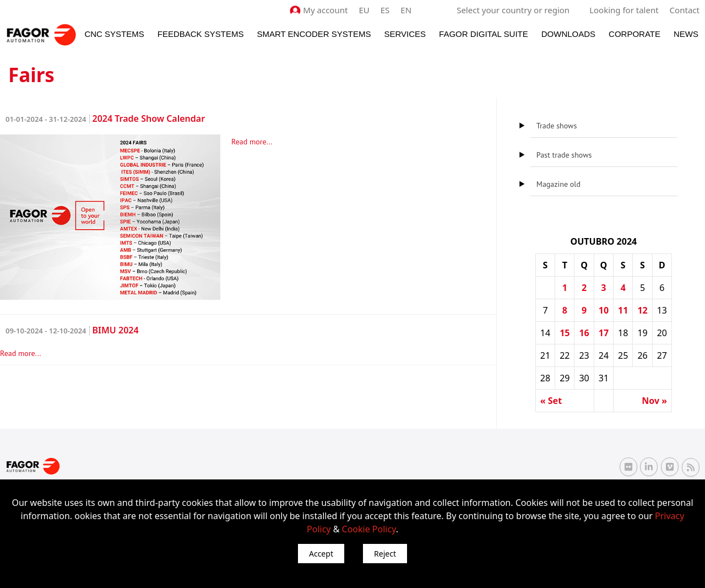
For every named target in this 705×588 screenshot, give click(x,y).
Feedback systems (201, 34)
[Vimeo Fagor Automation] (670, 467)
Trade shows (557, 126)
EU (364, 10)
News (686, 34)
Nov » (654, 401)
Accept (321, 554)
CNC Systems (114, 34)
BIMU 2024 (72, 330)
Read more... (252, 142)
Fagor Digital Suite (484, 34)
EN (406, 10)
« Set (551, 401)
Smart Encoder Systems (314, 34)
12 (642, 310)
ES (385, 10)
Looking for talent (624, 10)
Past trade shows (564, 155)
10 (604, 310)
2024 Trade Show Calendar (105, 118)
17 (604, 333)
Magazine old (558, 184)
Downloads (568, 34)
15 (565, 333)
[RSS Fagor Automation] (691, 467)
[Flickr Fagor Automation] (628, 467)
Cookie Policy (369, 529)
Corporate (634, 34)
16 (584, 333)
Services (405, 34)
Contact (685, 10)
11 (623, 310)
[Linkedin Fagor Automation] (649, 467)
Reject (385, 554)
